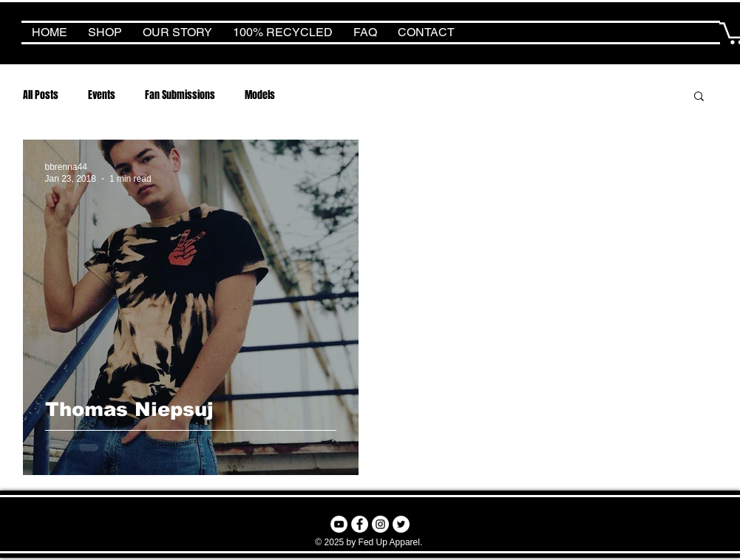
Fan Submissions (180, 95)
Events (102, 95)
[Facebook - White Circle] (360, 524)
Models (260, 95)
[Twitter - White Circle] (401, 524)
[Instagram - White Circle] (380, 524)
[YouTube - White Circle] (339, 524)
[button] (699, 97)
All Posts (41, 95)
